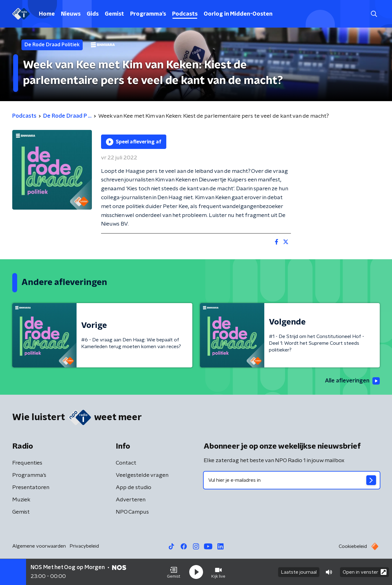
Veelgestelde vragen (142, 475)
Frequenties (27, 463)
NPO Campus (132, 512)
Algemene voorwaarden (39, 546)
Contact (126, 463)
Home (47, 14)
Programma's (148, 14)
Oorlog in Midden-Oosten (238, 14)
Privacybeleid (84, 546)
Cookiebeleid (353, 546)
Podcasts (185, 14)
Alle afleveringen (352, 381)
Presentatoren (31, 488)
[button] (174, 572)
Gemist (114, 14)
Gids (93, 14)
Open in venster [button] (365, 572)
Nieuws (71, 14)
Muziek (21, 500)
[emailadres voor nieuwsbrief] (292, 480)
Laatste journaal (299, 572)
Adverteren (131, 500)
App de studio (134, 488)
